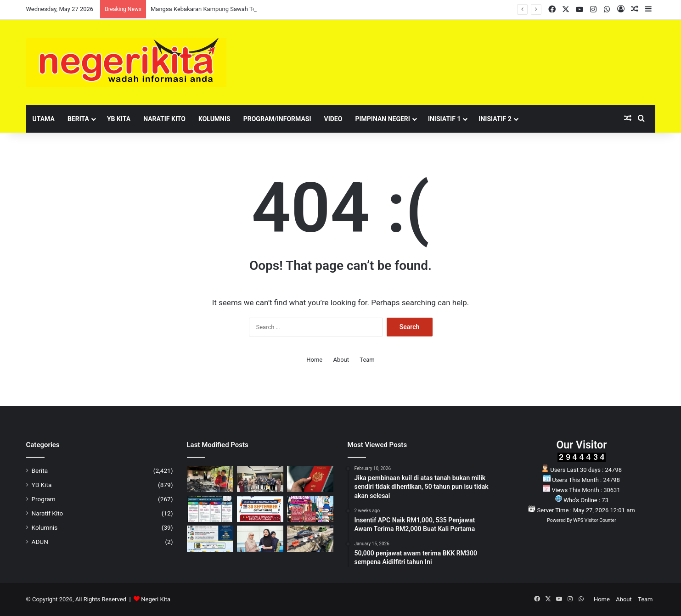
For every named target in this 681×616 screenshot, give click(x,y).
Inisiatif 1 (444, 119)
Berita (78, 119)
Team (367, 360)
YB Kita (119, 119)
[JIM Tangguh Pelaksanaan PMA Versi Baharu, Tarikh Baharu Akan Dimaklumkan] (310, 479)
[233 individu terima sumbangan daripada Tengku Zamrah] (260, 539)
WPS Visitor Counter (594, 520)
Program (44, 499)
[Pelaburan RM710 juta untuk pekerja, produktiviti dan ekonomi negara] (210, 509)
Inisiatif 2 (495, 119)
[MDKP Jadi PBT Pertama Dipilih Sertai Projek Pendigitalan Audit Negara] (260, 479)
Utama (44, 119)
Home (314, 360)
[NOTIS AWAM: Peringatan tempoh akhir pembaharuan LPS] (260, 509)
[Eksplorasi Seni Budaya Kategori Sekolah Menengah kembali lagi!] (310, 509)
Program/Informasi (277, 119)
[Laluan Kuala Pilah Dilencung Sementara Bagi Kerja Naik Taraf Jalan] (310, 539)
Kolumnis (214, 119)
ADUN (40, 542)
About (341, 360)
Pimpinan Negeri (383, 119)
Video (333, 119)
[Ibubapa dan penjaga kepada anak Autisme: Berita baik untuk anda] (210, 539)
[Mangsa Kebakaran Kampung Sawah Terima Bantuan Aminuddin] (210, 479)
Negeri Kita (156, 599)
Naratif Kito (164, 119)
